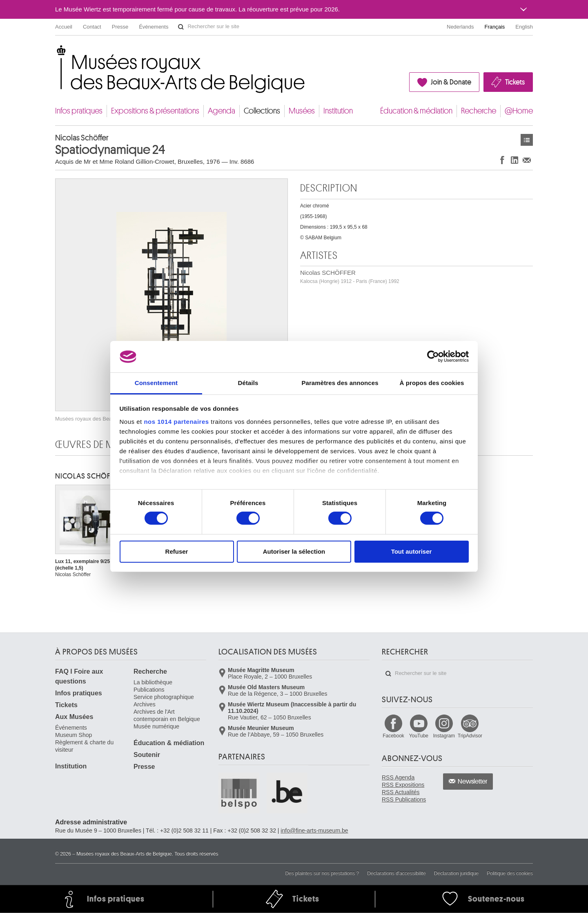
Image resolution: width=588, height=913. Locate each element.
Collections (262, 111)
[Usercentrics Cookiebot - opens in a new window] (433, 356)
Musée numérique (156, 726)
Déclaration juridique (456, 873)
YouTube (419, 736)
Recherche (479, 111)
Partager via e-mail (527, 160)
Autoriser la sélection (294, 551)
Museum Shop (73, 735)
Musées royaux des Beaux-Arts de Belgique (56, 53)
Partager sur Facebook (502, 160)
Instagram (444, 736)
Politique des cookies (510, 873)
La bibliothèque (153, 682)
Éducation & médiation (416, 111)
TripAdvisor (470, 736)
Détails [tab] (248, 383)
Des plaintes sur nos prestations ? (322, 873)
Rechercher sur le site (181, 27)
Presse (120, 27)
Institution (338, 111)
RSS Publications (404, 799)
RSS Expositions (403, 785)
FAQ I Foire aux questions (79, 676)
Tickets (515, 82)
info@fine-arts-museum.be (314, 831)
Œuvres (527, 140)
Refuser (177, 551)
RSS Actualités (401, 792)
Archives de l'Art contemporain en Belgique (167, 715)
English (524, 27)
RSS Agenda (398, 777)
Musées (302, 111)
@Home (519, 111)
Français (495, 27)
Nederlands (460, 27)
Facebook (393, 736)
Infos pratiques (79, 111)
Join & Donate (451, 82)
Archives (145, 704)
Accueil (64, 27)
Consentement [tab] (156, 383)
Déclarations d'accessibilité (396, 873)
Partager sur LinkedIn (514, 160)
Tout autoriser (412, 551)
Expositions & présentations (155, 111)
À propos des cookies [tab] (432, 383)
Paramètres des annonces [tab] (340, 383)
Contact (92, 27)
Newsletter (473, 782)
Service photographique (164, 697)
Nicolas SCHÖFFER (350, 277)
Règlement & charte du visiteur (84, 746)
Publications (149, 690)
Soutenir (147, 755)
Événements (154, 27)
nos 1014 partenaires (176, 422)
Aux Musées (74, 717)
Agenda (222, 111)
